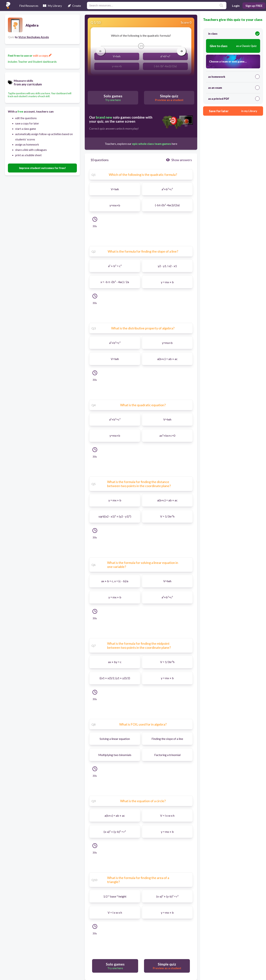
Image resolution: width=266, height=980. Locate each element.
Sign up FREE (254, 6)
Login (236, 6)
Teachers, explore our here (141, 144)
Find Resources (29, 6)
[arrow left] (101, 51)
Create (74, 6)
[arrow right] (181, 51)
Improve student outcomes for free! (42, 168)
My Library (52, 6)
